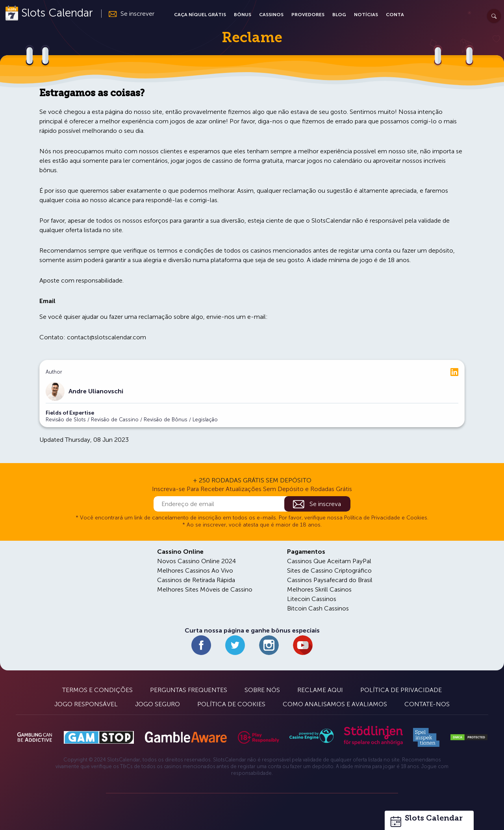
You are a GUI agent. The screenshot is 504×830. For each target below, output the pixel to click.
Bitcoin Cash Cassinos (318, 608)
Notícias (366, 15)
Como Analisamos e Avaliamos (335, 704)
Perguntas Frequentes (189, 690)
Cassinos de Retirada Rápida (196, 580)
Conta (395, 15)
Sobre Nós (262, 690)
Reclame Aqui (320, 690)
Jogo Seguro (157, 704)
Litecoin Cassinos (312, 599)
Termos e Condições (97, 690)
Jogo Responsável (86, 704)
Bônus (243, 15)
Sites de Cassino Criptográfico (329, 570)
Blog (339, 15)
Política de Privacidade (401, 690)
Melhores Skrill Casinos (319, 589)
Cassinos (271, 15)
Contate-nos (427, 704)
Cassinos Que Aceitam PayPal (329, 561)
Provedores (308, 15)
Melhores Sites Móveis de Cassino (205, 589)
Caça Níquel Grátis (200, 15)
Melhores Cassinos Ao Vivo (195, 570)
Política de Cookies (231, 704)
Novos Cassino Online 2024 (196, 561)
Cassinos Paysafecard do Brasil (330, 580)
